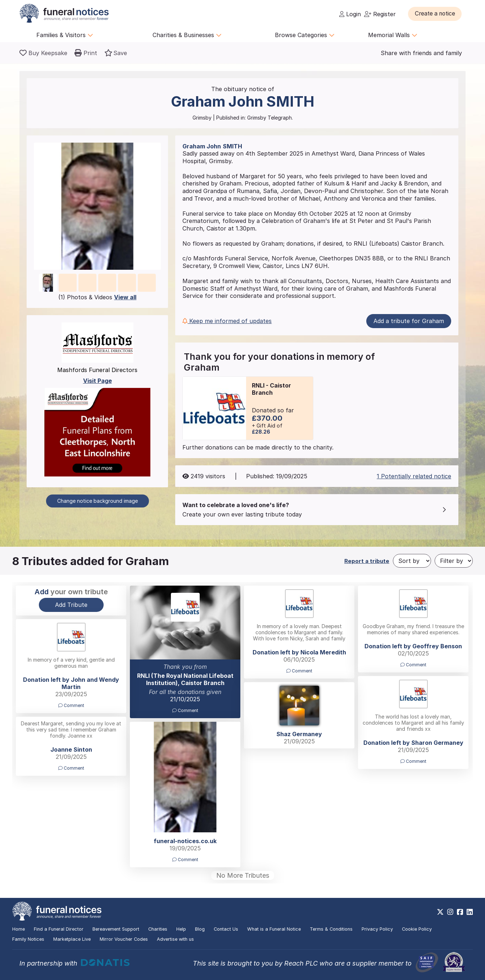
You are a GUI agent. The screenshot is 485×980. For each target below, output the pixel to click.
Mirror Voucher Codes (124, 939)
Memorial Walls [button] (393, 35)
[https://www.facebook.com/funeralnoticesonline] (460, 912)
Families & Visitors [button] (65, 35)
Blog (200, 929)
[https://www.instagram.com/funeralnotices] (450, 912)
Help (181, 929)
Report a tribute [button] (367, 561)
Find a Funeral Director (59, 929)
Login (350, 14)
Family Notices (28, 939)
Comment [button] (185, 710)
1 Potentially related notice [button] (414, 476)
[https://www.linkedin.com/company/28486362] (470, 912)
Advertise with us (175, 939)
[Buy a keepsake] (43, 53)
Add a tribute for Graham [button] (409, 321)
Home (19, 929)
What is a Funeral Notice (274, 929)
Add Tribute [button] (71, 605)
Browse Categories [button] (305, 35)
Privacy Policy (377, 929)
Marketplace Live (72, 939)
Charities (158, 929)
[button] (437, 14)
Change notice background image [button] (98, 501)
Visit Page (98, 381)
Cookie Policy (417, 929)
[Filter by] (454, 561)
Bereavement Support (116, 929)
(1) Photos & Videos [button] (97, 297)
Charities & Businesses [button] (187, 35)
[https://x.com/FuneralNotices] (440, 912)
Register (380, 14)
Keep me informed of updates (227, 321)
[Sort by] (412, 561)
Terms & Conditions (331, 929)
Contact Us (226, 929)
